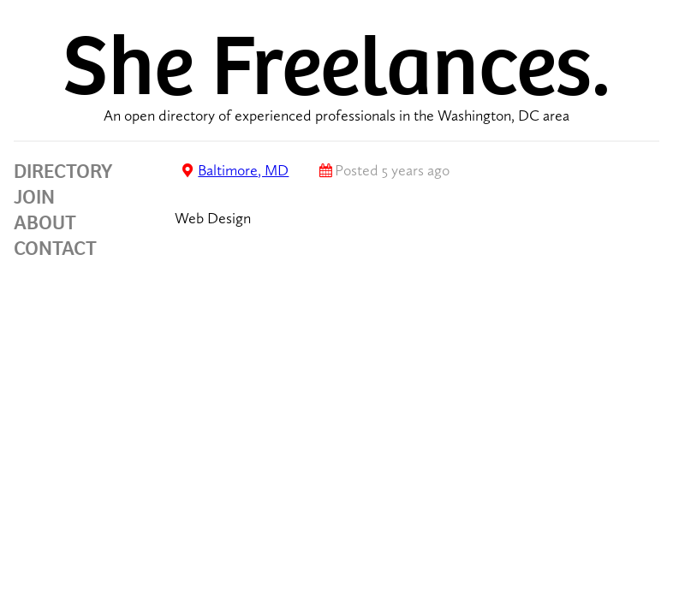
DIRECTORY (63, 171)
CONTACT (55, 248)
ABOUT (45, 222)
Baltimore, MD (243, 170)
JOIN (34, 197)
